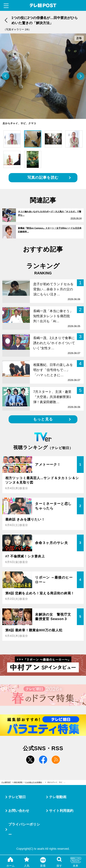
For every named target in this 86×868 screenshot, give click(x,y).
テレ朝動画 (58, 797)
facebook (43, 760)
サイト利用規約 (61, 811)
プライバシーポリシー (24, 829)
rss (56, 760)
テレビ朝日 (17, 797)
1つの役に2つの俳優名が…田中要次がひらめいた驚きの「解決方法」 (36, 782)
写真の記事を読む (43, 178)
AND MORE (18, 782)
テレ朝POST (43, 5)
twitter (30, 760)
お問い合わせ (19, 811)
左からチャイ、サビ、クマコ (58, 782)
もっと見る (43, 419)
